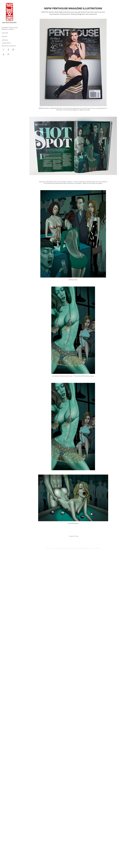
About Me (4, 36)
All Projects (5, 40)
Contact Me (5, 33)
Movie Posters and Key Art (9, 46)
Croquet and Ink (6, 43)
